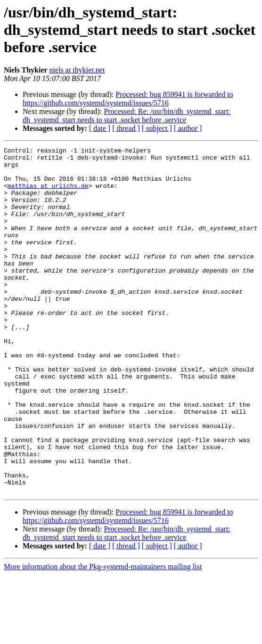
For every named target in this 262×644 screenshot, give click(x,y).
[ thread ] (126, 128)
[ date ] (100, 128)
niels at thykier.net (77, 70)
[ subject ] (157, 128)
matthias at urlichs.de (48, 194)
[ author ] (188, 128)
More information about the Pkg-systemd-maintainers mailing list (103, 636)
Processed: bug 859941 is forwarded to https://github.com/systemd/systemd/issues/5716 (128, 99)
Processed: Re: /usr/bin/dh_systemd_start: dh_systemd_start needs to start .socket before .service (127, 116)
